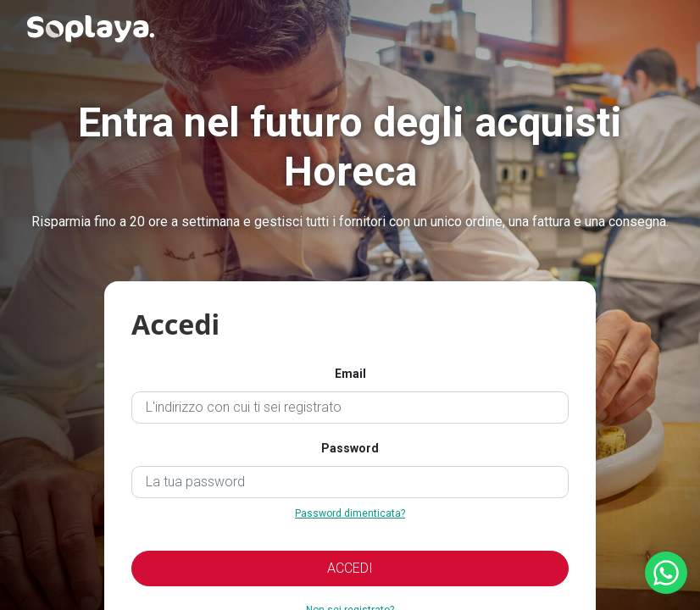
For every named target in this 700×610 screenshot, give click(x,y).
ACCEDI (350, 568)
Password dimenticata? (350, 513)
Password (350, 448)
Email (350, 374)
